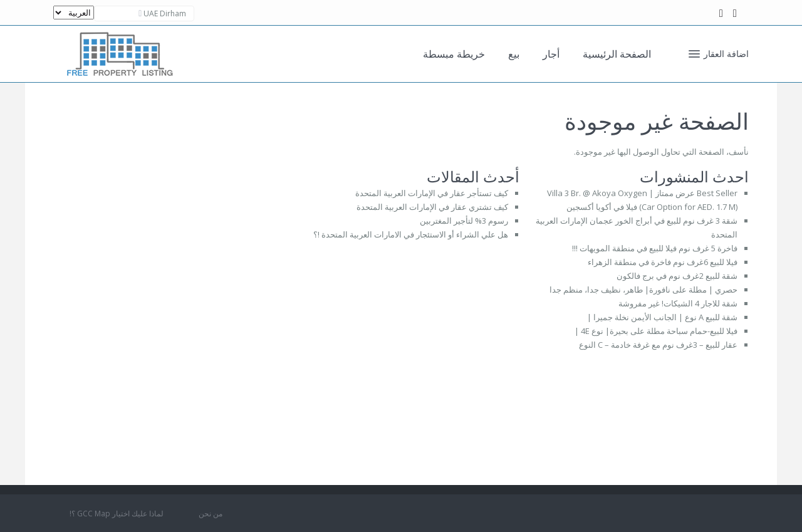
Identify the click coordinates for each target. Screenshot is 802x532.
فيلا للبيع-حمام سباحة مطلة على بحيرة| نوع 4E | (656, 331)
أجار (551, 54)
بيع (514, 54)
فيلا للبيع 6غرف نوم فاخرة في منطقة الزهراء (663, 262)
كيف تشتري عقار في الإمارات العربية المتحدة (432, 207)
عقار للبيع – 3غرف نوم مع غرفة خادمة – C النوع (658, 345)
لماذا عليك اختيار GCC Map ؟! (117, 514)
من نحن (211, 514)
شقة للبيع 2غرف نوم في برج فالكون (677, 276)
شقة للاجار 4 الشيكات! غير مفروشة (678, 303)
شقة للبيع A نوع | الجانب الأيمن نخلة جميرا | (662, 317)
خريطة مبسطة (454, 54)
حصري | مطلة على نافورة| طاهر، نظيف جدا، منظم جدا (643, 289)
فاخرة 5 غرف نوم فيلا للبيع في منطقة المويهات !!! (655, 248)
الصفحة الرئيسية (617, 54)
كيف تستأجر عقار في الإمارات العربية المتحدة (432, 193)
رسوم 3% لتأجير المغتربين (464, 221)
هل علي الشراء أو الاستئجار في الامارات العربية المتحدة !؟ (411, 234)
